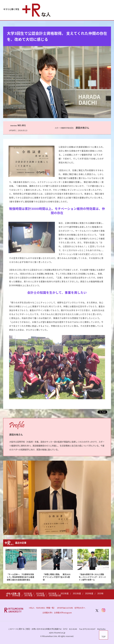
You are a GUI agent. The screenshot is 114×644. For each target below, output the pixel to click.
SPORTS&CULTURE (65, 608)
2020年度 (89, 593)
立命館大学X (47, 613)
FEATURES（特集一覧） (46, 608)
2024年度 (40, 593)
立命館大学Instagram (63, 613)
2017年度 (28, 595)
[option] (57, 498)
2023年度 (52, 593)
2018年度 (16, 595)
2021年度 (77, 593)
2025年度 (28, 593)
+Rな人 (32, 608)
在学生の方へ (80, 608)
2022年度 (65, 593)
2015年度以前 (55, 595)
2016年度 (41, 595)
